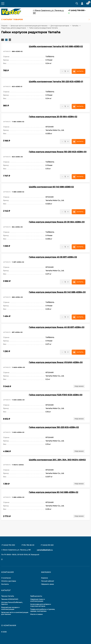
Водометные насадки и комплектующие (10, 608)
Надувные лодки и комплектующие (37, 600)
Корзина (44, 578)
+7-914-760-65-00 (28, 545)
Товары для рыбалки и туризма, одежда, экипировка (43, 610)
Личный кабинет (48, 581)
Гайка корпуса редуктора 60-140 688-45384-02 (53, 492)
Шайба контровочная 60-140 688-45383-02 (51, 187)
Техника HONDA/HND (10, 599)
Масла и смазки (36, 614)
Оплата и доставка (9, 581)
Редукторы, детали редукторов (14, 28)
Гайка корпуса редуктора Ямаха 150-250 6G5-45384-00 (58, 152)
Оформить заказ (47, 584)
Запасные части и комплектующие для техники (29, 26)
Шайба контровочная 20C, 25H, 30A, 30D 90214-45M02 (57, 460)
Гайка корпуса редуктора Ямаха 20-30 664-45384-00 (57, 222)
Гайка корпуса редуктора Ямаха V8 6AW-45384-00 (56, 362)
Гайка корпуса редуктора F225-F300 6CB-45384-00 (56, 395)
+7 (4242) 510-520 (47, 545)
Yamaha (75, 26)
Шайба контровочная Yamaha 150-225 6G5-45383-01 (56, 82)
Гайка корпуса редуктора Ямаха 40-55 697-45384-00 (57, 327)
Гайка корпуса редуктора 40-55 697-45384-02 (53, 257)
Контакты (5, 584)
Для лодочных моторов (60, 26)
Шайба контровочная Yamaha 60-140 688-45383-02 (56, 46)
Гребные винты (36, 596)
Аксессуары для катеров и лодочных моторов (41, 605)
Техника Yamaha (8, 596)
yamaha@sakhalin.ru (45, 550)
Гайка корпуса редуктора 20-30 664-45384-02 (53, 117)
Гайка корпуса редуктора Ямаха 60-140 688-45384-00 (57, 292)
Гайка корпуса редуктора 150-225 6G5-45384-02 (54, 427)
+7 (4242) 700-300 (76, 10)
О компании (6, 578)
